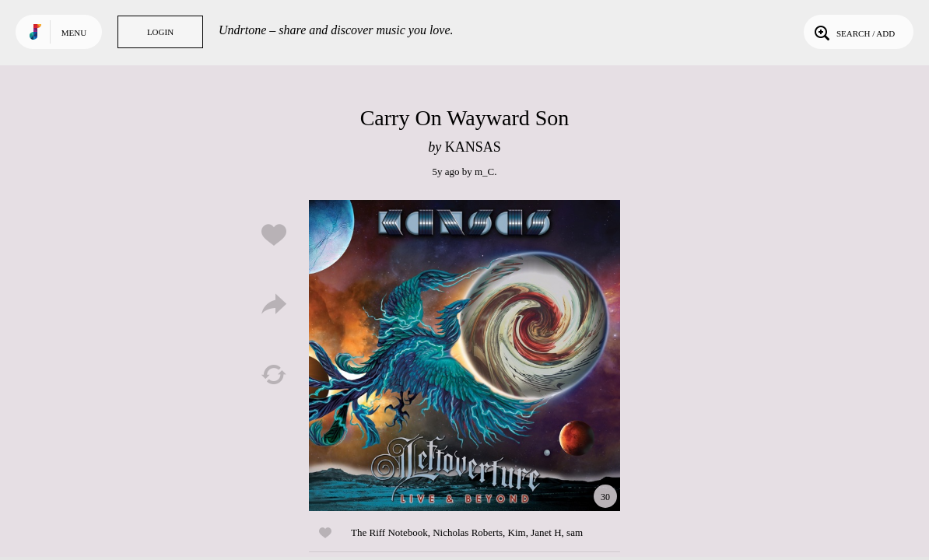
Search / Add (853, 32)
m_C (484, 171)
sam (575, 532)
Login (160, 32)
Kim (517, 532)
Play (464, 355)
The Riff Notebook (389, 532)
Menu (74, 33)
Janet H (546, 532)
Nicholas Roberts (468, 532)
